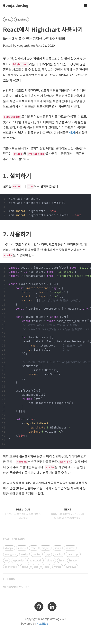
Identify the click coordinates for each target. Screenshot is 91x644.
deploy (59, 554)
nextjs (25, 554)
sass (36, 567)
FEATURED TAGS (14, 539)
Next (68, 514)
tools (46, 567)
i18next (73, 560)
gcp (48, 554)
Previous (23, 514)
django (9, 548)
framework (36, 560)
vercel (58, 567)
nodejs (22, 548)
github (50, 560)
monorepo (11, 567)
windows (71, 567)
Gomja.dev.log (16, 5)
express (70, 548)
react (8, 19)
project (46, 548)
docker (37, 554)
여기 (72, 133)
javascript (73, 554)
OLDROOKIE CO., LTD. (17, 587)
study (58, 548)
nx (7, 560)
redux (25, 567)
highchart (22, 19)
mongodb (11, 554)
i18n (62, 560)
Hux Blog (42, 624)
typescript (19, 560)
